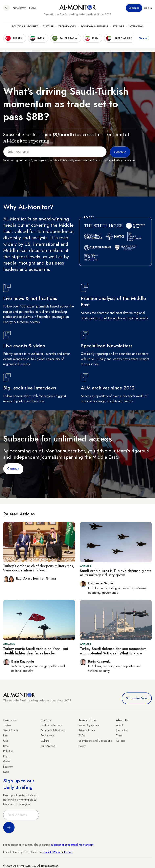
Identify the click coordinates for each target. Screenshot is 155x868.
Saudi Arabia (11, 730)
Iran (5, 735)
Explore (118, 27)
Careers (121, 741)
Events (33, 8)
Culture (48, 27)
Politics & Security (25, 27)
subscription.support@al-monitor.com (72, 845)
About (119, 725)
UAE (6, 741)
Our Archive (48, 746)
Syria (6, 772)
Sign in (148, 8)
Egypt (6, 756)
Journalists (122, 730)
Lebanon (8, 767)
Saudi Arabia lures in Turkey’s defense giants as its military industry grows (116, 573)
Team (119, 735)
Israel (6, 746)
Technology (67, 27)
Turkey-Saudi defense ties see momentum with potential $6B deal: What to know (113, 651)
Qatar (7, 761)
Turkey (7, 725)
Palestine (8, 751)
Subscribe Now (137, 698)
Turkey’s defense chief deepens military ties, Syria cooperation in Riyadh (39, 568)
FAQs (82, 735)
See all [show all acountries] (144, 38)
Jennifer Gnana (45, 578)
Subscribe (134, 8)
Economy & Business (94, 27)
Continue (13, 469)
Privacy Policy (87, 730)
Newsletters (19, 8)
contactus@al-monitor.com (58, 852)
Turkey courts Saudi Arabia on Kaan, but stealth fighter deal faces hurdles (36, 651)
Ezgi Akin (24, 578)
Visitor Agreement (89, 725)
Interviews (136, 27)
